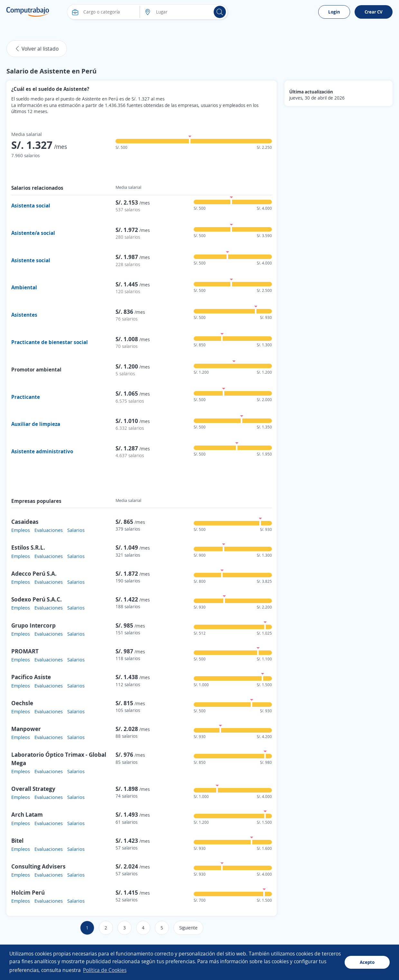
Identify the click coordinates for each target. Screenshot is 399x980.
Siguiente (188, 928)
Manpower (26, 729)
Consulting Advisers (38, 866)
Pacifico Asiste (31, 677)
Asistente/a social (33, 233)
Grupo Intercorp (33, 625)
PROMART (25, 651)
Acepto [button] (367, 962)
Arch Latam (27, 814)
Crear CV (374, 12)
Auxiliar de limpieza (36, 424)
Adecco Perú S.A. (34, 573)
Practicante (26, 397)
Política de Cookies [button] (105, 970)
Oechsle (22, 703)
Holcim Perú (28, 892)
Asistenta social (31, 206)
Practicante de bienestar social (50, 342)
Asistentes (24, 315)
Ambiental (24, 287)
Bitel (17, 841)
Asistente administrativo (42, 451)
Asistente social (31, 260)
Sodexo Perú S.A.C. (37, 599)
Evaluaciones (49, 530)
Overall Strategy (33, 789)
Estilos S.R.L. (28, 547)
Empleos (21, 530)
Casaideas (25, 522)
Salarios (76, 530)
